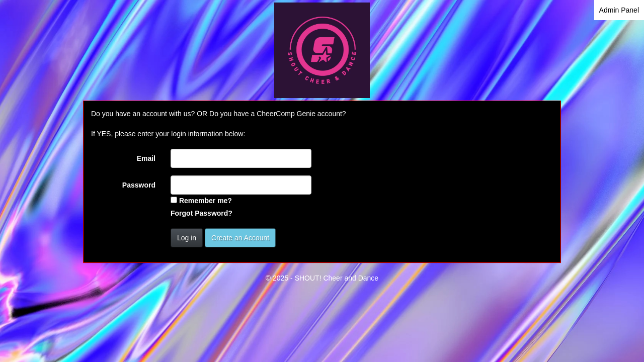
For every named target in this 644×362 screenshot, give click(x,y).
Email (146, 158)
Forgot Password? (202, 213)
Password (139, 185)
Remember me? (206, 201)
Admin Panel (619, 10)
